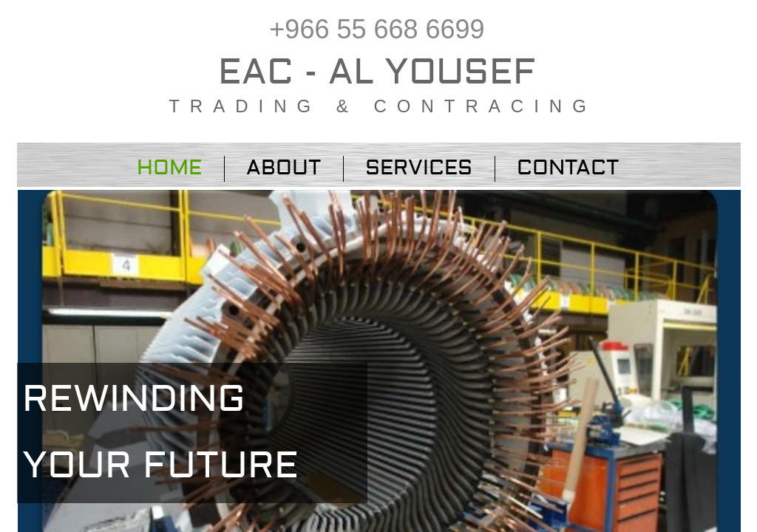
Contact (568, 168)
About (284, 168)
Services (419, 168)
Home (169, 168)
